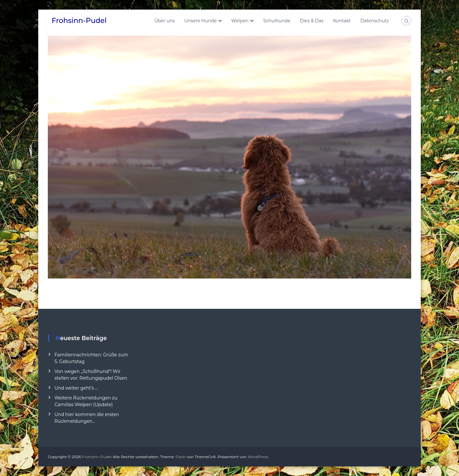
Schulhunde (277, 21)
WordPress (258, 457)
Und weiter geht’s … (76, 388)
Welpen (240, 21)
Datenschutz (375, 21)
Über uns (164, 21)
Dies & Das (312, 21)
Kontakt (342, 21)
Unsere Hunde (200, 21)
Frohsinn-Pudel (79, 21)
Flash (181, 457)
